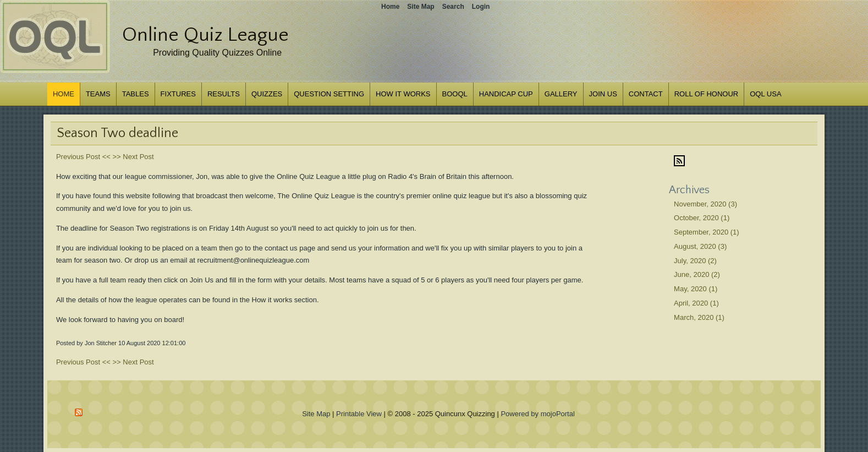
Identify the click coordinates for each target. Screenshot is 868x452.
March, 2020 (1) (699, 317)
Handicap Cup (506, 94)
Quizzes (267, 94)
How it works (403, 94)
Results (224, 94)
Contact (646, 94)
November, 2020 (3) (705, 204)
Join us (603, 94)
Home (64, 94)
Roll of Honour (707, 94)
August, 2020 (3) (700, 246)
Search (453, 7)
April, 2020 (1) (696, 303)
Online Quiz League (205, 35)
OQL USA (765, 94)
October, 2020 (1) (702, 218)
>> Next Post (133, 157)
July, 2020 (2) (695, 261)
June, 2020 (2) (697, 274)
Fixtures (178, 94)
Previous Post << (83, 157)
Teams (98, 94)
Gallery (561, 94)
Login (481, 7)
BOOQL (455, 94)
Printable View (359, 414)
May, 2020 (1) (696, 289)
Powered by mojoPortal (537, 414)
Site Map (316, 414)
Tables (136, 94)
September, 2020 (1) (707, 232)
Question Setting (329, 94)
